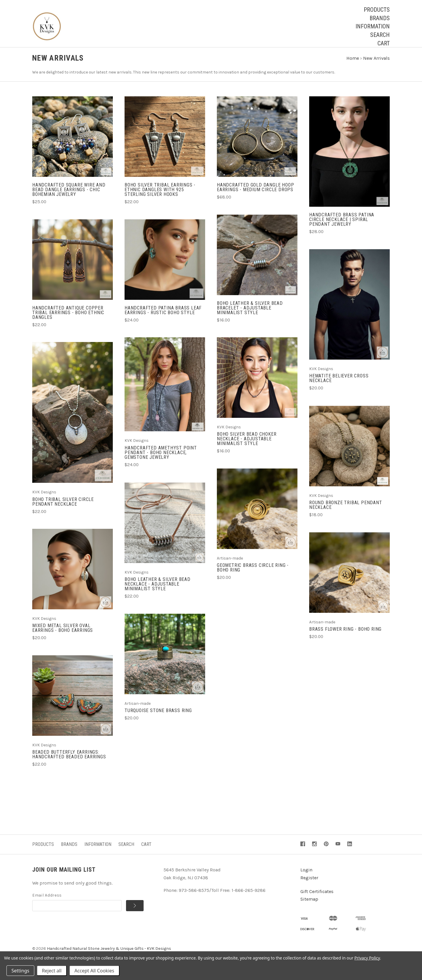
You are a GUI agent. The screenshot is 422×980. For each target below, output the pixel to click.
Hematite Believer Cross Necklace (339, 384)
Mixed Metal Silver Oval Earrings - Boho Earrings (63, 633)
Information (373, 26)
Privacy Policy (367, 958)
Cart (384, 43)
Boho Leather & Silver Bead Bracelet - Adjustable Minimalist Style (250, 313)
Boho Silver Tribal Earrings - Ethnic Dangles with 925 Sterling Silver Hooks (160, 195)
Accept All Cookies (94, 971)
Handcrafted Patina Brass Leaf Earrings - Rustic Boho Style (163, 315)
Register (309, 883)
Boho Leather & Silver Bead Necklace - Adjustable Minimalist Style (158, 590)
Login (306, 875)
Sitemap (309, 905)
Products (377, 10)
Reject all (52, 971)
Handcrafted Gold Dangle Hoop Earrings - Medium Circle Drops (255, 193)
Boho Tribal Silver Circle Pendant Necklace (63, 507)
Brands (380, 18)
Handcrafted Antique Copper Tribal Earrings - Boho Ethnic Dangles (68, 318)
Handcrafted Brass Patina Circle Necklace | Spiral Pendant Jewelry (342, 225)
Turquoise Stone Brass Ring (158, 716)
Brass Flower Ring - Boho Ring (345, 635)
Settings (20, 971)
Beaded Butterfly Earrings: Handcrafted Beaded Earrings (69, 760)
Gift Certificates (317, 897)
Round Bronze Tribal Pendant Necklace (346, 510)
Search (380, 35)
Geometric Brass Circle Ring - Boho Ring (253, 573)
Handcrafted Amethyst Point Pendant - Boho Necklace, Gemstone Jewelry (161, 458)
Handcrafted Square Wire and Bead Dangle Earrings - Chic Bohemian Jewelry (69, 195)
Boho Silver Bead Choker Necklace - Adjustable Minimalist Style (247, 444)
